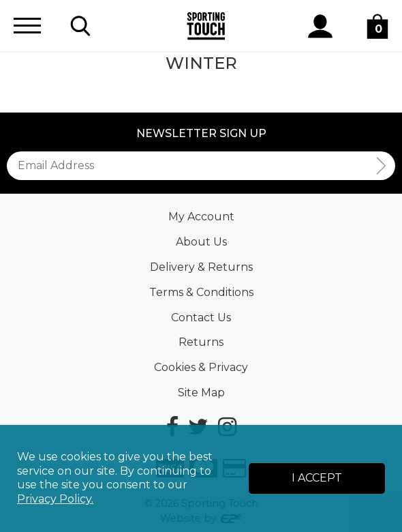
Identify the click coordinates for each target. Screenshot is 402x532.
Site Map (201, 393)
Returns (201, 342)
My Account (201, 217)
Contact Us (201, 317)
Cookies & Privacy (201, 367)
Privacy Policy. (55, 499)
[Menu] (27, 26)
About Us (201, 242)
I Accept (317, 478)
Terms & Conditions (201, 292)
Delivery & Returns (201, 267)
